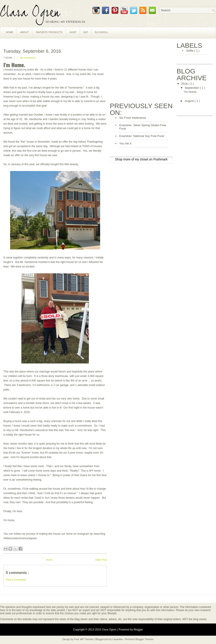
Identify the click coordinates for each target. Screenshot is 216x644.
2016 (185, 84)
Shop (73, 32)
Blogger (138, 630)
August (190, 101)
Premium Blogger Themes (139, 639)
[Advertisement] (144, 70)
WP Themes (87, 639)
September (192, 88)
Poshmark (161, 159)
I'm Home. (14, 65)
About (25, 32)
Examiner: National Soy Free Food (142, 136)
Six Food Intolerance (133, 118)
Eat (86, 32)
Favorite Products (49, 32)
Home (10, 32)
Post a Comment (16, 580)
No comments (28, 58)
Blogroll (102, 32)
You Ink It (125, 143)
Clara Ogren (109, 630)
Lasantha (118, 639)
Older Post (101, 560)
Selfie (190, 51)
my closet (141, 159)
